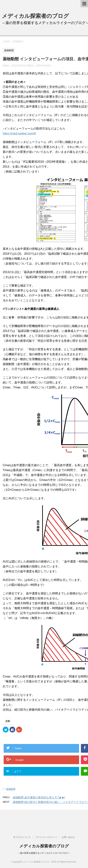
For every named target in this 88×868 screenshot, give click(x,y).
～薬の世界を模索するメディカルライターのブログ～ (44, 853)
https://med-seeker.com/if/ (19, 133)
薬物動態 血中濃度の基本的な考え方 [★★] (39, 797)
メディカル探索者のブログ (35, 16)
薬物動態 (11, 789)
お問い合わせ (68, 837)
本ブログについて (22, 837)
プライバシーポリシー (46, 837)
